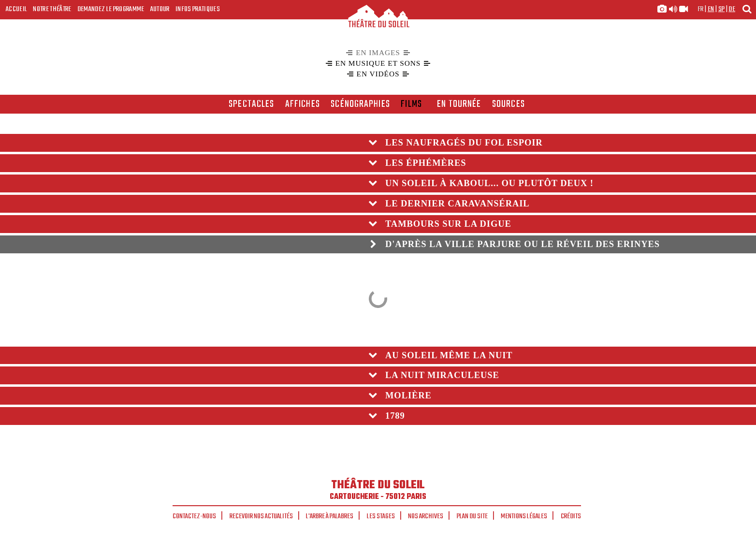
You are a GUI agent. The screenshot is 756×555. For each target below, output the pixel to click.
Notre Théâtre (52, 9)
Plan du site (472, 516)
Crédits (571, 516)
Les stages (381, 516)
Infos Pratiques (198, 9)
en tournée (459, 104)
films (411, 104)
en (711, 9)
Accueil (16, 9)
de (732, 9)
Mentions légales (524, 516)
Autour (160, 9)
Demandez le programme (111, 9)
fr (701, 9)
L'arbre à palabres (330, 516)
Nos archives (426, 516)
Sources (509, 104)
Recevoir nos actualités (261, 516)
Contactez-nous (194, 516)
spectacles (251, 104)
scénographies (360, 104)
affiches (303, 104)
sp (722, 9)
